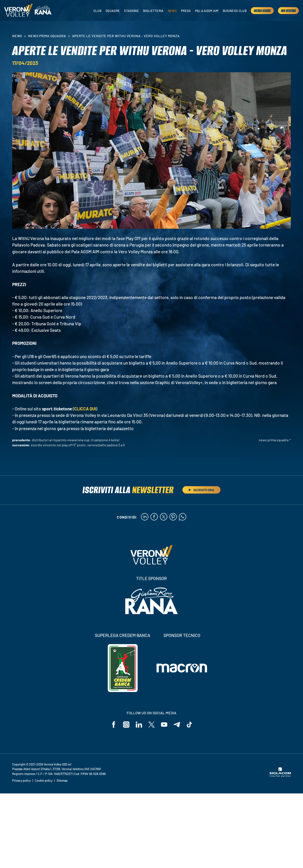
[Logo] (18, 11)
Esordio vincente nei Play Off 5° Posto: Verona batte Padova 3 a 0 (78, 445)
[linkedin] (145, 517)
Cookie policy (44, 781)
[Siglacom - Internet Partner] (280, 776)
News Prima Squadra (47, 36)
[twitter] (164, 517)
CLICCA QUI (85, 409)
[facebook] (154, 517)
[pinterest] (173, 517)
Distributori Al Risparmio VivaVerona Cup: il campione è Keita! (76, 440)
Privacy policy (21, 781)
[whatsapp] (183, 517)
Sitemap (62, 781)
